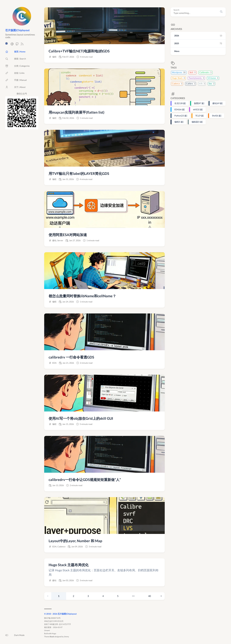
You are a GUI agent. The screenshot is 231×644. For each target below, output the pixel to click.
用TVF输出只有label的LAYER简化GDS (79, 173)
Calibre (191, 84)
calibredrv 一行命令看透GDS (71, 357)
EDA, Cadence (59, 547)
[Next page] (161, 596)
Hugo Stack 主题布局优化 (69, 565)
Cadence (177, 84)
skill (198, 109)
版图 (199, 103)
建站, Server (58, 240)
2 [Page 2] (73, 596)
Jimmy (66, 637)
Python (181, 116)
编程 (179, 122)
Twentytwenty (196, 78)
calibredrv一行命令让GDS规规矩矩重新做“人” (85, 480)
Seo (211, 84)
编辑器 (197, 122)
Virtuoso (213, 78)
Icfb (202, 84)
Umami (47, 630)
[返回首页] (22, 24)
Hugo (54, 633)
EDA (180, 109)
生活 (180, 103)
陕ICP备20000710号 (52, 618)
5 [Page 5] (118, 596)
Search (176, 10)
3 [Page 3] (88, 596)
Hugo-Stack (178, 78)
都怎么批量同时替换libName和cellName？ (82, 296)
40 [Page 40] (150, 596)
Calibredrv (206, 72)
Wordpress (179, 72)
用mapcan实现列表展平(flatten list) (76, 112)
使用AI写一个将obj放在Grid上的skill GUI (81, 418)
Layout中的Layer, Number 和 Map (75, 541)
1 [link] (59, 596)
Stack (52, 637)
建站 (218, 103)
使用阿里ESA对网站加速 (68, 235)
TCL (200, 116)
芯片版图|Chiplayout (17, 30)
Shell (217, 116)
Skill (192, 72)
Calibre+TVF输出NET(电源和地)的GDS (79, 51)
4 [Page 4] (103, 596)
